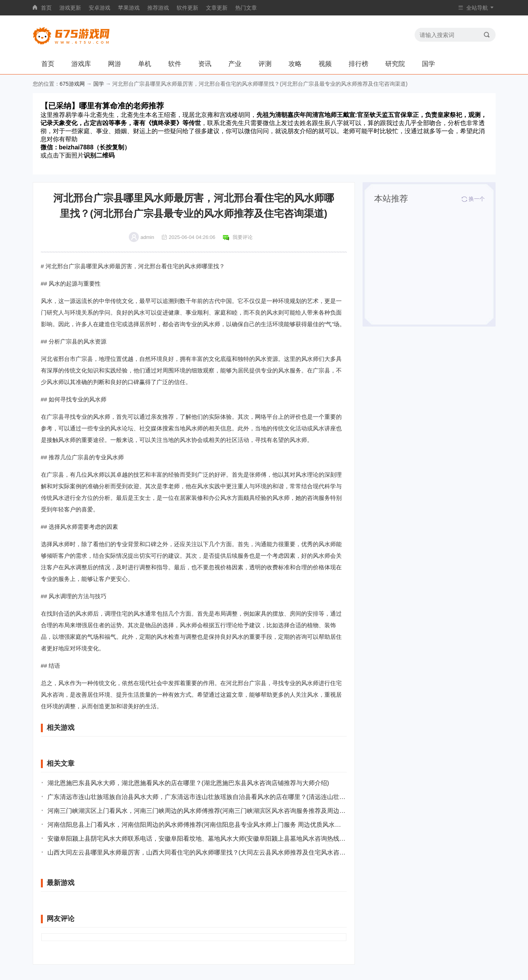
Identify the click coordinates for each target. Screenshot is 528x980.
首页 (46, 8)
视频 (325, 64)
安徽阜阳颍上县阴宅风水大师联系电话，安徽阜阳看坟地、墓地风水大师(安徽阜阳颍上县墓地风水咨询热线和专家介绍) (197, 839)
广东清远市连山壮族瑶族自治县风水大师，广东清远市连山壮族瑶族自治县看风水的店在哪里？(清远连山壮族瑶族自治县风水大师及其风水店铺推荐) (197, 797)
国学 (428, 64)
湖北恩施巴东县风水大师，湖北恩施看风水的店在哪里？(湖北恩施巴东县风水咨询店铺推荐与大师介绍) (188, 783)
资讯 (205, 64)
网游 (115, 64)
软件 (175, 64)
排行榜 (358, 64)
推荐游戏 (158, 8)
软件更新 (187, 8)
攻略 (295, 64)
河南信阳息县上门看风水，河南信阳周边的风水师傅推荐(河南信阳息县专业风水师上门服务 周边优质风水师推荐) (197, 825)
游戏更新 (70, 8)
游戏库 (81, 64)
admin (147, 237)
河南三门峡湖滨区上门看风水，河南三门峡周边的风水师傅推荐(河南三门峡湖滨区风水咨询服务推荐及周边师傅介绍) (197, 811)
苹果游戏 (129, 8)
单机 (145, 64)
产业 (235, 64)
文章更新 (217, 8)
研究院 (395, 64)
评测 (265, 64)
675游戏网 (72, 84)
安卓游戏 (100, 8)
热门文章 (246, 8)
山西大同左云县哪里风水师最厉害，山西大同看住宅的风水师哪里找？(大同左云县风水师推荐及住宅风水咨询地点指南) (197, 852)
